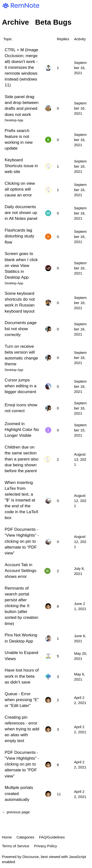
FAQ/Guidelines (52, 837)
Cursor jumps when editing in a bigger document (20, 386)
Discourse (31, 857)
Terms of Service (16, 846)
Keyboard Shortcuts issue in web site (21, 166)
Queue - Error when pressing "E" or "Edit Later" (22, 700)
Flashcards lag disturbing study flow (20, 236)
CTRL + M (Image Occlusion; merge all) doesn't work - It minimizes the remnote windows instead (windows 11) (21, 67)
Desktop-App (14, 120)
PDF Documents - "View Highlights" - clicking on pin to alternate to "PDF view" (22, 764)
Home (7, 837)
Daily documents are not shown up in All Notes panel (21, 213)
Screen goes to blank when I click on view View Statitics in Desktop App (21, 265)
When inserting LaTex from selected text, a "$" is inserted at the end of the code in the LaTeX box (22, 500)
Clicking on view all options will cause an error (20, 189)
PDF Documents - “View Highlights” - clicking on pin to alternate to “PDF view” (22, 541)
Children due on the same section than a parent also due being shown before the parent (22, 459)
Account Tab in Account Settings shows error (20, 571)
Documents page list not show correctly (21, 328)
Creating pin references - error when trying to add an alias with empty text (22, 729)
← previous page (16, 812)
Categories (25, 837)
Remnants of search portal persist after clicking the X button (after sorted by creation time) (21, 606)
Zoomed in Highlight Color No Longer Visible (22, 429)
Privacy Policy (46, 846)
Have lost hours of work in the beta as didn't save (22, 676)
